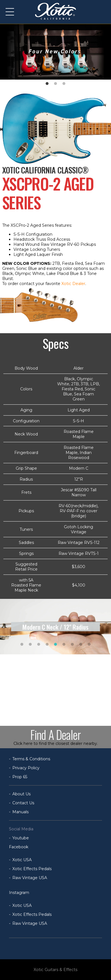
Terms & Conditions (31, 759)
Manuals (20, 812)
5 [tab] (55, 645)
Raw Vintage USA (30, 878)
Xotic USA (22, 860)
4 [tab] (47, 645)
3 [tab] (64, 84)
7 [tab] (72, 645)
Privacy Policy (26, 768)
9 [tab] (89, 645)
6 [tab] (64, 645)
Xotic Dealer (73, 284)
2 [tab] (55, 84)
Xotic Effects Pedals (32, 869)
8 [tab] (81, 645)
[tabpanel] (55, 52)
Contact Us (23, 803)
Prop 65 (20, 777)
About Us (21, 794)
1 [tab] (47, 84)
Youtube (21, 838)
